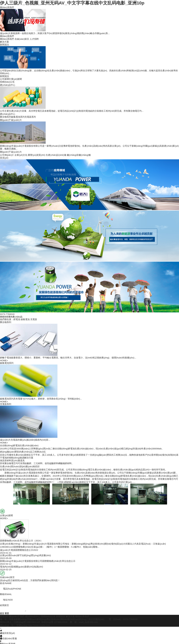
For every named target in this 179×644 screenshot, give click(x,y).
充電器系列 (30, 117)
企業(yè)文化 (21, 155)
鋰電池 (17, 319)
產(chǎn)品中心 (33, 616)
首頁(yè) (4, 616)
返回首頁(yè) (7, 633)
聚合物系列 (6, 117)
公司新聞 (4, 79)
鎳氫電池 (25, 319)
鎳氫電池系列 (18, 117)
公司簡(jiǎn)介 (7, 155)
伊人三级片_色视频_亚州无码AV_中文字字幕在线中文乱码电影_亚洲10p (72, 3)
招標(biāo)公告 (48, 616)
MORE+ (4, 518)
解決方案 (70, 616)
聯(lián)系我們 (7, 39)
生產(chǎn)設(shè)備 (56, 155)
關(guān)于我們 (17, 616)
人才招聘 (34, 39)
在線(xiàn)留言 (22, 39)
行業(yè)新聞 (15, 79)
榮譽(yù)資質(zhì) (37, 155)
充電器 (34, 319)
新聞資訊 (61, 616)
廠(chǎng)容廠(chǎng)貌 (79, 155)
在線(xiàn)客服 (8, 638)
